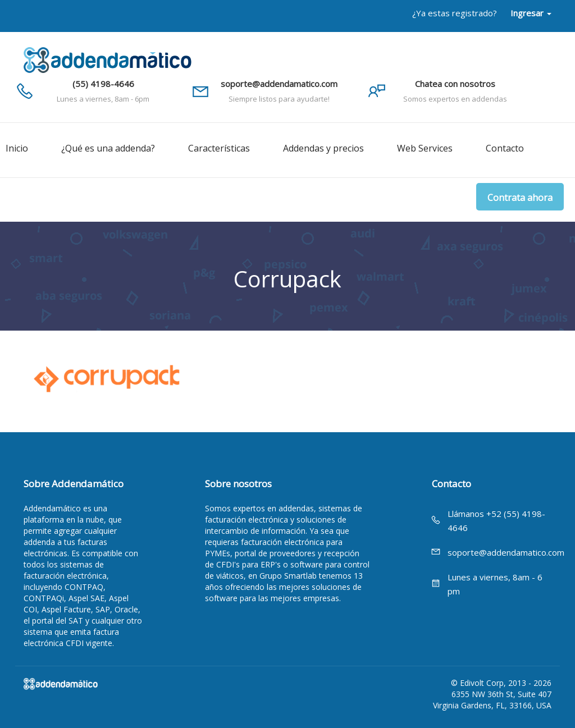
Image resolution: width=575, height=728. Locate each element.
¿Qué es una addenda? (108, 148)
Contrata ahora (520, 198)
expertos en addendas (273, 508)
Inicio (17, 148)
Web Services (425, 148)
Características (219, 148)
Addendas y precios (323, 148)
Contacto (505, 148)
